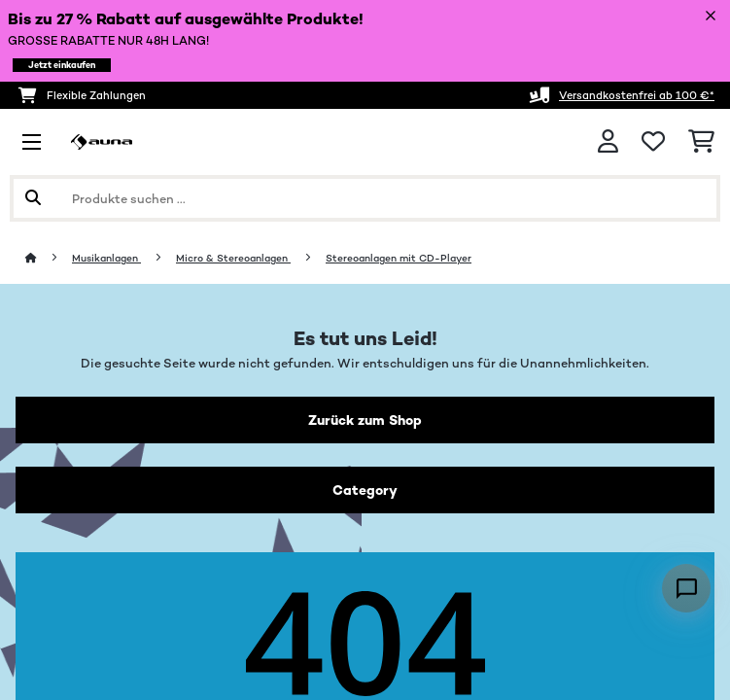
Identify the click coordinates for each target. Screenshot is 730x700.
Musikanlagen (106, 258)
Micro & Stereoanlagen (233, 258)
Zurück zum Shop (365, 420)
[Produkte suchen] (365, 198)
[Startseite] (49, 258)
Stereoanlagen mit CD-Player (399, 258)
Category (365, 490)
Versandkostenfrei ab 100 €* (637, 95)
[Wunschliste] (653, 142)
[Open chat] (686, 588)
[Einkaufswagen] (701, 142)
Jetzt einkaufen (62, 65)
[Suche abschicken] (33, 198)
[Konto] (608, 141)
